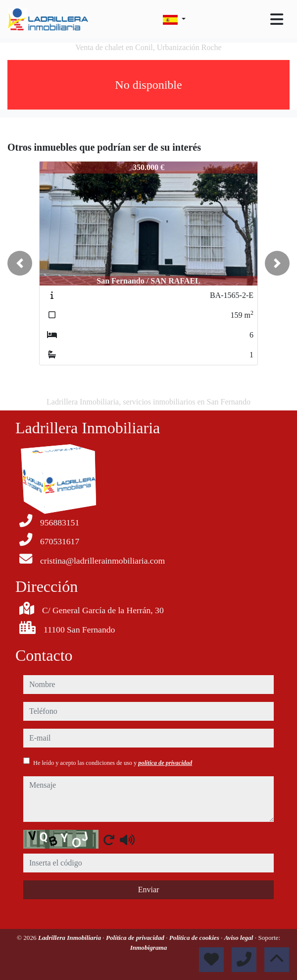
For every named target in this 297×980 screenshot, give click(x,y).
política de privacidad (165, 763)
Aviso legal (240, 938)
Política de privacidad (136, 938)
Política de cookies (195, 938)
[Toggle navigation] (277, 19)
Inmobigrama (149, 948)
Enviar (149, 890)
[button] (20, 263)
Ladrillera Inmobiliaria (70, 938)
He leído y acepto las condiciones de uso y (113, 763)
